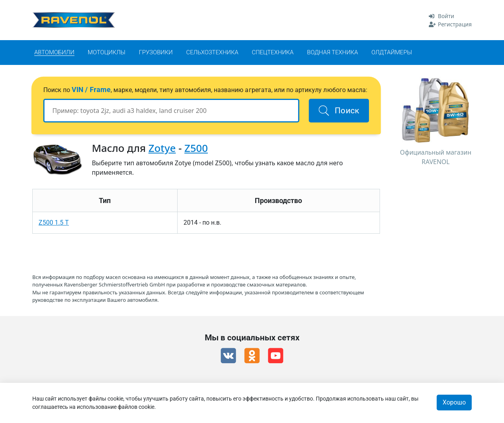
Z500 (196, 148)
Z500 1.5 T (54, 223)
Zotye (162, 148)
